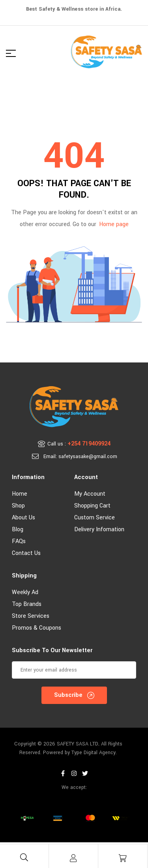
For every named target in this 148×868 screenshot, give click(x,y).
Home (20, 494)
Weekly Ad (25, 592)
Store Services (31, 616)
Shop (18, 506)
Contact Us (26, 553)
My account (90, 494)
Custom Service (95, 518)
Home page (114, 224)
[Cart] (123, 858)
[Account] (73, 858)
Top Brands (27, 604)
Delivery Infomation (99, 529)
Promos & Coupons (37, 628)
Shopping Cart (92, 506)
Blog (18, 529)
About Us (23, 518)
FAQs (19, 541)
